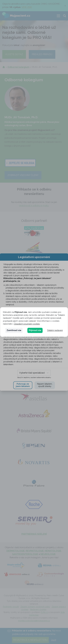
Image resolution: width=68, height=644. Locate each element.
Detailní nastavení (55, 330)
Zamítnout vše (14, 330)
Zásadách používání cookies (27, 324)
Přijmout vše (35, 330)
